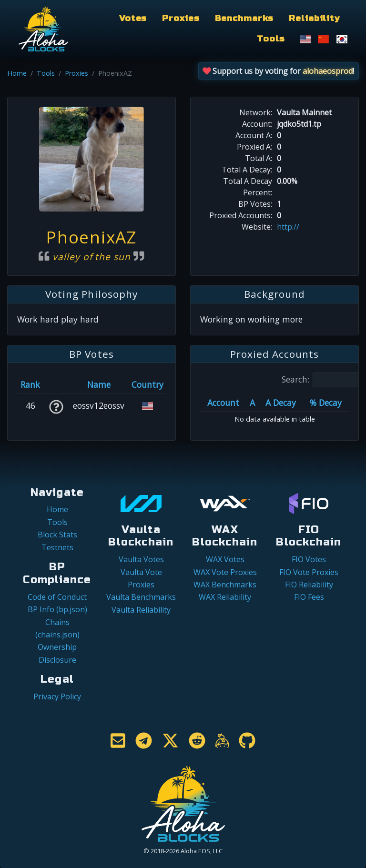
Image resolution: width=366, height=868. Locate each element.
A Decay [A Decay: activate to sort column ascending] (281, 403)
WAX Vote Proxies (225, 572)
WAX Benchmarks (225, 585)
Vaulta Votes (141, 559)
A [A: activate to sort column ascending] (252, 403)
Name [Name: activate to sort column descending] (99, 384)
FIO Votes (309, 559)
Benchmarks (244, 18)
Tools (271, 39)
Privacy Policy (57, 696)
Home (17, 73)
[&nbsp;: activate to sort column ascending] (56, 384)
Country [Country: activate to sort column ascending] (147, 384)
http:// (288, 227)
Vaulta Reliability (141, 610)
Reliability (314, 18)
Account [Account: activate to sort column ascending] (223, 403)
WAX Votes (225, 559)
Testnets (57, 547)
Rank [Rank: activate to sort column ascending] (30, 384)
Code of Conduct (57, 597)
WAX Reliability (225, 597)
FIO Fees (309, 597)
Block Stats (57, 535)
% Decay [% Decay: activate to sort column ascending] (326, 403)
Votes (133, 18)
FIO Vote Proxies (309, 572)
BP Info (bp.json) (57, 609)
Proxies (181, 18)
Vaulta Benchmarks (141, 597)
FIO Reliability (309, 585)
